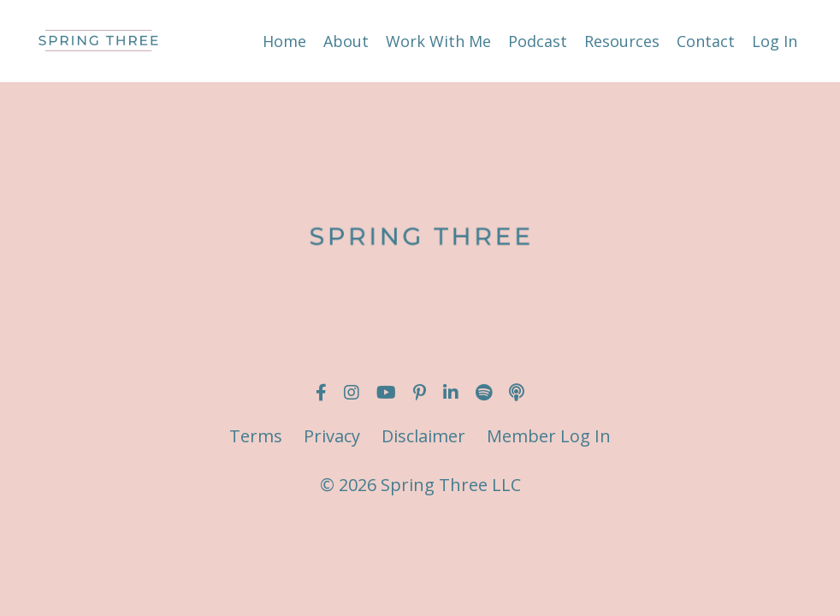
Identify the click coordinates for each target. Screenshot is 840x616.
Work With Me (438, 41)
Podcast (538, 41)
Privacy (332, 436)
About (346, 41)
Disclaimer (423, 436)
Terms (256, 436)
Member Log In (549, 436)
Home (284, 41)
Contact (706, 41)
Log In (775, 41)
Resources (622, 41)
